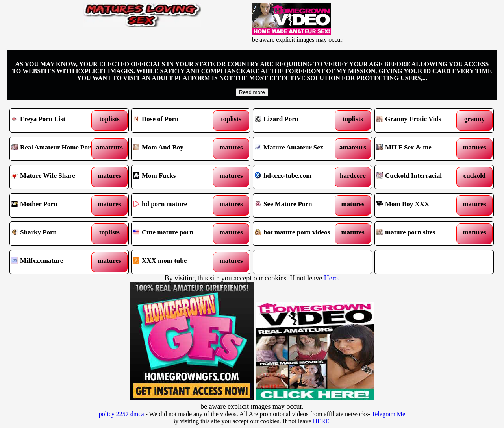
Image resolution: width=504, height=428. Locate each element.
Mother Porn (54, 205)
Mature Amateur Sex (297, 149)
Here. (332, 278)
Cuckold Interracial (419, 177)
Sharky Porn (54, 234)
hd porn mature (176, 205)
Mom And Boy (176, 149)
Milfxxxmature (54, 262)
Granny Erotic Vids (419, 120)
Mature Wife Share (54, 177)
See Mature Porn (297, 205)
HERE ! (323, 421)
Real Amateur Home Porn (54, 149)
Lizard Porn (297, 120)
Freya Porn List (54, 120)
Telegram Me (389, 414)
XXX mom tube (176, 262)
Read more (252, 92)
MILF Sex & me (419, 149)
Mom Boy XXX (419, 205)
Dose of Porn (176, 120)
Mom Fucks (176, 177)
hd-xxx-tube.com (297, 177)
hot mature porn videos (297, 234)
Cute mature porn (176, 234)
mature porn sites (419, 234)
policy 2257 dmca (121, 414)
